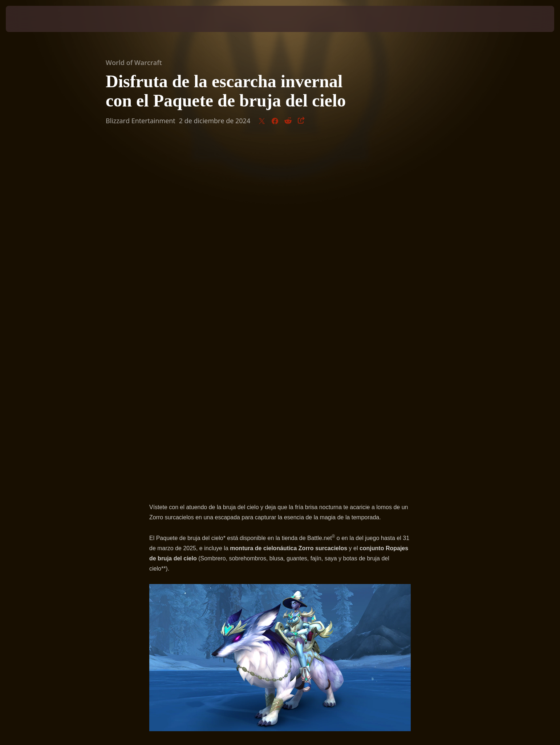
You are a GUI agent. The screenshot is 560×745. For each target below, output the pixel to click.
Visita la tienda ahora (280, 416)
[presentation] (33, 19)
